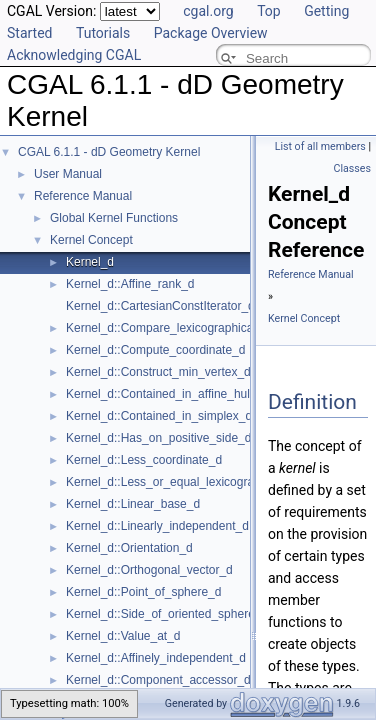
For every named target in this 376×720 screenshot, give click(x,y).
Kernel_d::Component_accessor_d (158, 680)
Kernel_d (90, 262)
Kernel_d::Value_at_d (123, 636)
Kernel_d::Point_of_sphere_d (143, 592)
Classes (352, 168)
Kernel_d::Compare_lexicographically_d (172, 328)
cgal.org (208, 11)
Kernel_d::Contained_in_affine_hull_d (166, 394)
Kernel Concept (91, 240)
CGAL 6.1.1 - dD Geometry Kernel (109, 152)
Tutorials (103, 33)
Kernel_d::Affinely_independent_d (156, 658)
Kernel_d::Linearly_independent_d (157, 526)
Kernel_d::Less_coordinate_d (144, 460)
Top (269, 11)
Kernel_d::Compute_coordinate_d (155, 350)
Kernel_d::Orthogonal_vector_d (149, 570)
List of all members (320, 146)
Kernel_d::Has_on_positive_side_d (158, 438)
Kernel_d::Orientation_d (129, 548)
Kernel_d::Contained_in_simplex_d (159, 416)
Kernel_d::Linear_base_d (133, 504)
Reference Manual (83, 196)
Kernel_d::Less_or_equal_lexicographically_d (187, 482)
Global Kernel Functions (114, 218)
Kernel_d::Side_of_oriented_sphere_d (167, 614)
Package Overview (211, 33)
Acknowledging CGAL (74, 55)
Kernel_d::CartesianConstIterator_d (160, 306)
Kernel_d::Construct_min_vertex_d (158, 372)
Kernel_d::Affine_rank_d (130, 284)
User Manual (68, 174)
